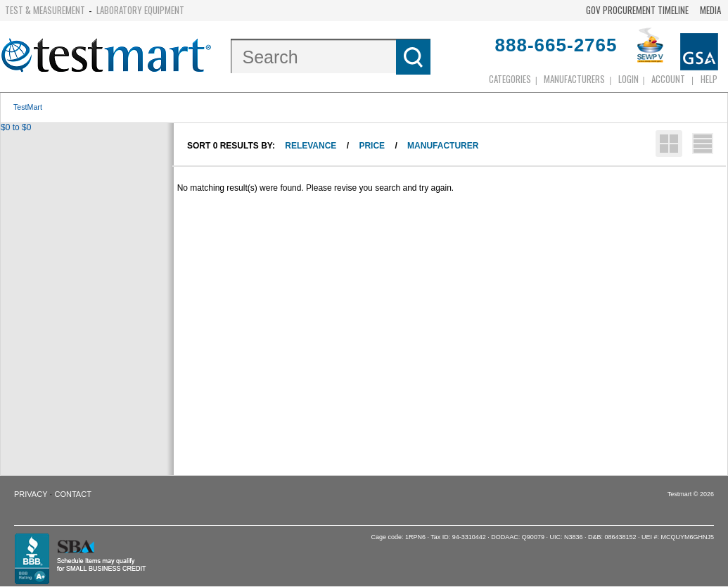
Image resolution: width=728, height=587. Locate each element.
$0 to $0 (16, 127)
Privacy (31, 494)
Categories (510, 79)
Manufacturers (574, 79)
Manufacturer (443, 146)
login (628, 79)
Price (372, 146)
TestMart (28, 107)
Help (709, 79)
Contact (73, 494)
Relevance (311, 146)
